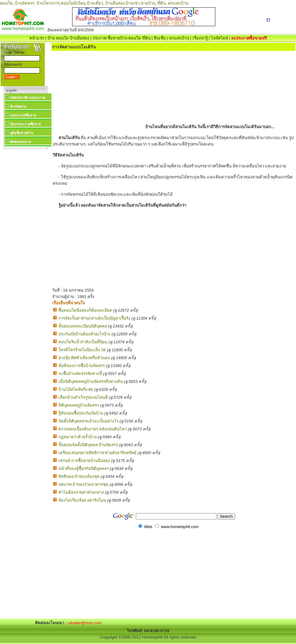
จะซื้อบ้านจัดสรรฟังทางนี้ (80, 374)
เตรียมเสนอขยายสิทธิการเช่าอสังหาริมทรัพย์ (97, 453)
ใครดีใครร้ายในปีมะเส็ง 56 (82, 350)
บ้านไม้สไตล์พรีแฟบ (76, 389)
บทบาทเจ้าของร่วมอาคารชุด (83, 484)
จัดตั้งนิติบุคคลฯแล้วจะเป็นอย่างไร (88, 421)
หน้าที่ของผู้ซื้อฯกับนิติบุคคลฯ (84, 469)
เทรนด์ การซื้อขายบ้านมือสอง (84, 461)
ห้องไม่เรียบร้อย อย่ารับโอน (82, 500)
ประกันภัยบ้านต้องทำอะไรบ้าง (85, 334)
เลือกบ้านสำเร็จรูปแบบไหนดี (83, 397)
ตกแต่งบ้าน (178, 3)
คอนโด (6, 3)
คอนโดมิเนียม (73, 3)
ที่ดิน (162, 3)
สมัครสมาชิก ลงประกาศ (28, 98)
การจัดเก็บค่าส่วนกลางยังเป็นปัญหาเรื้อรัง (94, 318)
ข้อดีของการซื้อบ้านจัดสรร (82, 366)
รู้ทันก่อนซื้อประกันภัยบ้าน (81, 413)
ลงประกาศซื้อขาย (23, 115)
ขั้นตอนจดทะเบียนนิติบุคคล (83, 326)
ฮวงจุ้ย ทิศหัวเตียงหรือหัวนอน (84, 358)
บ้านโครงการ (48, 3)
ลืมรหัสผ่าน (18, 107)
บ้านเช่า (133, 3)
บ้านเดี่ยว (95, 3)
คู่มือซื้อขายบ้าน (22, 133)
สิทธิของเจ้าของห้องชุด (79, 476)
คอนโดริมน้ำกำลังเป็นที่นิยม (83, 342)
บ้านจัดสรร (25, 3)
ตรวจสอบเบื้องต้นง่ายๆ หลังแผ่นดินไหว (93, 429)
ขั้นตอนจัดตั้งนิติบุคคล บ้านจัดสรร (88, 445)
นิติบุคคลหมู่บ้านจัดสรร (79, 405)
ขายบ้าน (148, 3)
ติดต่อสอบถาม (21, 142)
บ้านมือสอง (115, 3)
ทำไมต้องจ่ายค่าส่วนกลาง (81, 492)
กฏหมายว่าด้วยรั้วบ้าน (78, 437)
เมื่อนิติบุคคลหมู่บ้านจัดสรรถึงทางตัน (91, 381)
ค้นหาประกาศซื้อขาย (25, 124)
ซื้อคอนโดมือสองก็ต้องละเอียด (85, 310)
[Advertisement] (26, 242)
